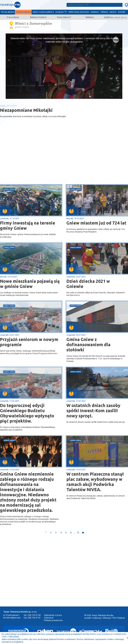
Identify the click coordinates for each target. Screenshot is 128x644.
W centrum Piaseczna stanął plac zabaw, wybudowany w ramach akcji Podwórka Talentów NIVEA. (95, 482)
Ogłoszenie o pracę (53, 615)
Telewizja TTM (109, 618)
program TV (61, 12)
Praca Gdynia (13, 17)
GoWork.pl (49, 618)
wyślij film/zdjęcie (119, 17)
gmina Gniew (9, 189)
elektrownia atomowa (79, 12)
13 (78, 532)
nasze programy (23, 12)
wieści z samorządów (42, 12)
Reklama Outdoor (38, 17)
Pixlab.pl (121, 618)
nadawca (95, 12)
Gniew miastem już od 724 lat (96, 223)
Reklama (90, 17)
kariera (113, 12)
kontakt (122, 12)
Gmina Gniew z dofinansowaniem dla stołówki (88, 345)
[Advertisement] (32, 158)
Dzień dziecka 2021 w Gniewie (88, 284)
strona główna (8, 12)
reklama (104, 12)
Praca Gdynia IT (64, 17)
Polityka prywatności (53, 620)
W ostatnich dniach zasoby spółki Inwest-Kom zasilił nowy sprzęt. (93, 411)
